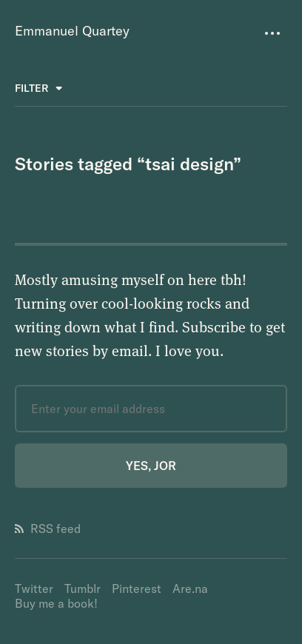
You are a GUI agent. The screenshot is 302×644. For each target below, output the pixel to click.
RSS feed (48, 529)
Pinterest (137, 588)
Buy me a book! (56, 603)
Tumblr (83, 588)
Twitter (34, 588)
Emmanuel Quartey (72, 31)
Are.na (190, 588)
